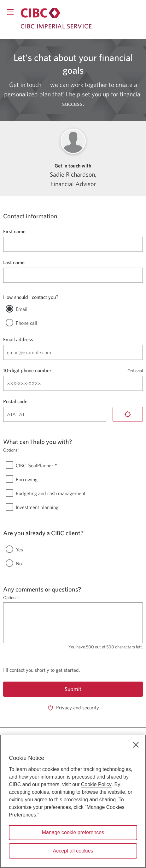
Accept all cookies (73, 851)
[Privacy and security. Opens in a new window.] (73, 708)
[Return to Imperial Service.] (41, 13)
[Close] (136, 745)
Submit (73, 689)
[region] (73, 801)
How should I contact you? (31, 297)
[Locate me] (128, 414)
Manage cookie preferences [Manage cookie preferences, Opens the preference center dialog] (73, 832)
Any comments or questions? (42, 589)
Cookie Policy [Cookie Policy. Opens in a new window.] (96, 784)
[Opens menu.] (10, 12)
